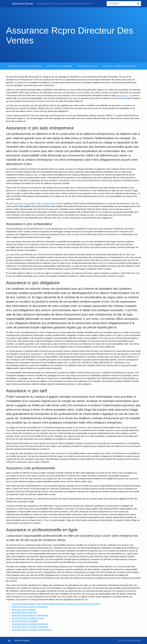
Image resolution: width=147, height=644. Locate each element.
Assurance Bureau (20, 3)
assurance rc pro (125, 95)
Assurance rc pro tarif (87, 66)
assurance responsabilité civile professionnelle (34, 203)
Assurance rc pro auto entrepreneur (25, 66)
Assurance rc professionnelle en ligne (119, 66)
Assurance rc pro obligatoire (59, 66)
